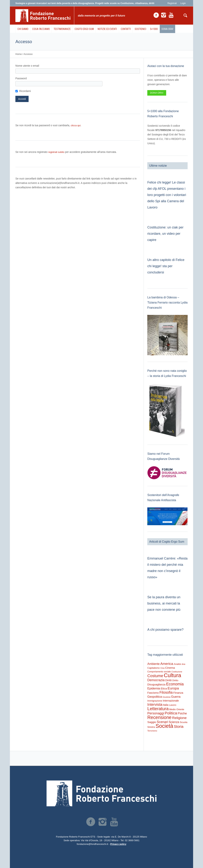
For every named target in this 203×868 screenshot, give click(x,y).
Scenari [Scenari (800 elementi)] (162, 722)
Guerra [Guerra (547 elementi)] (176, 697)
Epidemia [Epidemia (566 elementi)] (154, 688)
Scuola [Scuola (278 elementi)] (183, 722)
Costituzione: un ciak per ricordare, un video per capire (165, 234)
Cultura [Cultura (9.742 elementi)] (172, 675)
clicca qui (76, 125)
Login (183, 3)
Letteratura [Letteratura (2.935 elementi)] (158, 709)
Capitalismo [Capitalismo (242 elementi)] (153, 668)
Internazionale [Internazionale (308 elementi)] (171, 701)
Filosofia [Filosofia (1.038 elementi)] (166, 692)
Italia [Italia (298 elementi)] (166, 705)
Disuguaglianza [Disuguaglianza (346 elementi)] (156, 684)
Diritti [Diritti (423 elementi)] (168, 680)
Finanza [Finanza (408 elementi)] (178, 693)
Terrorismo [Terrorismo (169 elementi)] (152, 731)
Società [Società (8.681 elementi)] (164, 726)
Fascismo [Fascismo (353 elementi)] (153, 693)
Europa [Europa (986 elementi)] (173, 688)
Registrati (172, 3)
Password (21, 78)
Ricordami (25, 91)
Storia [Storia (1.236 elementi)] (179, 727)
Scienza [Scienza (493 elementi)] (174, 722)
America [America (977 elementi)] (167, 664)
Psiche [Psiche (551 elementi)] (182, 713)
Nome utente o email (27, 66)
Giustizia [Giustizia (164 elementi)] (166, 697)
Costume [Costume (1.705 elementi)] (155, 676)
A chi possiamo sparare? (165, 630)
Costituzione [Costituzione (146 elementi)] (177, 672)
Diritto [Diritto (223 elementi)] (175, 680)
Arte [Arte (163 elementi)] (183, 664)
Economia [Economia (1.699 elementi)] (175, 684)
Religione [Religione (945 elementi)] (179, 718)
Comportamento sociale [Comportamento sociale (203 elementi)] (159, 672)
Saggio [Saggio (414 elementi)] (152, 722)
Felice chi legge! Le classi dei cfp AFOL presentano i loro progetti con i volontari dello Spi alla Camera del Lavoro (167, 195)
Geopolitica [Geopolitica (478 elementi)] (155, 697)
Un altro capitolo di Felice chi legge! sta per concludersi (166, 266)
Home (19, 54)
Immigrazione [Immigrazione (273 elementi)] (155, 701)
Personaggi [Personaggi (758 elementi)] (156, 713)
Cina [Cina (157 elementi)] (162, 668)
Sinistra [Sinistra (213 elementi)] (151, 727)
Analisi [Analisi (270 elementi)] (177, 664)
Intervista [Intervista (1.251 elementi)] (155, 704)
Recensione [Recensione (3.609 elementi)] (159, 717)
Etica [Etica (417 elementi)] (164, 688)
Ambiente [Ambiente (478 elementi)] (153, 664)
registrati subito (56, 152)
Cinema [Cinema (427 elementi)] (170, 668)
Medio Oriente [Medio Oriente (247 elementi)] (177, 709)
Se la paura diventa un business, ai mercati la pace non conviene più (164, 603)
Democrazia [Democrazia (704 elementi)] (156, 680)
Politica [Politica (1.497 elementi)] (171, 713)
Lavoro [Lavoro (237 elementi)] (173, 705)
